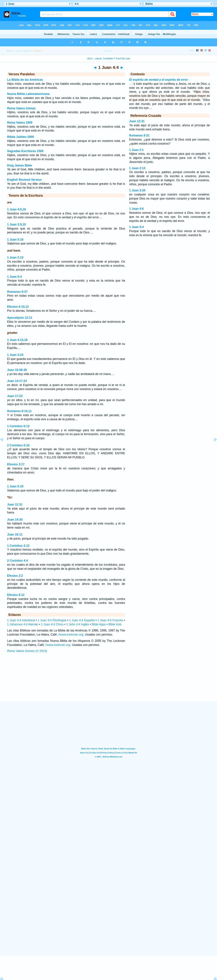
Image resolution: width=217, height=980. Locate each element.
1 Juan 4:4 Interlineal (21, 620)
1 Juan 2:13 (15, 258)
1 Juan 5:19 (15, 240)
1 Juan (17, 51)
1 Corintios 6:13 (18, 426)
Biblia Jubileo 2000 (21, 137)
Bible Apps (99, 624)
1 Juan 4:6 (136, 209)
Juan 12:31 (15, 504)
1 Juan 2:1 (136, 150)
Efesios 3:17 (16, 464)
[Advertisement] (108, 681)
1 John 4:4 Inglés (78, 624)
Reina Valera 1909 (20, 123)
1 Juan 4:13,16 (17, 340)
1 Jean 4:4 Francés (110, 620)
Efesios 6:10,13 (18, 307)
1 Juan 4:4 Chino (52, 624)
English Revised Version (24, 180)
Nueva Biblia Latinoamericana (28, 94)
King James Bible (20, 165)
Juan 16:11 (15, 534)
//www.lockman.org (71, 635)
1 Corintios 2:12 (18, 546)
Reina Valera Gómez (21, 108)
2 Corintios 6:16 (18, 445)
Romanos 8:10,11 (19, 411)
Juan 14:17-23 (17, 381)
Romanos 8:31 (139, 135)
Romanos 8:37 (17, 292)
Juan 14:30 (15, 520)
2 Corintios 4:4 (17, 561)
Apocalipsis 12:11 (20, 318)
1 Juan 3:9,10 (17, 224)
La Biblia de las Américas (25, 80)
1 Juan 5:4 (14, 277)
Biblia (9, 51)
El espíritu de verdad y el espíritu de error (159, 80)
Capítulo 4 (27, 51)
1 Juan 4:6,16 (17, 209)
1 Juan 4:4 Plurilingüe (52, 620)
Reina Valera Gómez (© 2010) (27, 651)
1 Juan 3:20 (137, 190)
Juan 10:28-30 (17, 370)
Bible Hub (115, 624)
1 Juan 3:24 (15, 355)
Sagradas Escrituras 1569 (25, 151)
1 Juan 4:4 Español (82, 620)
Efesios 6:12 (16, 595)
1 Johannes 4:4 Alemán (23, 624)
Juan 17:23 (15, 396)
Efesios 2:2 (15, 576)
